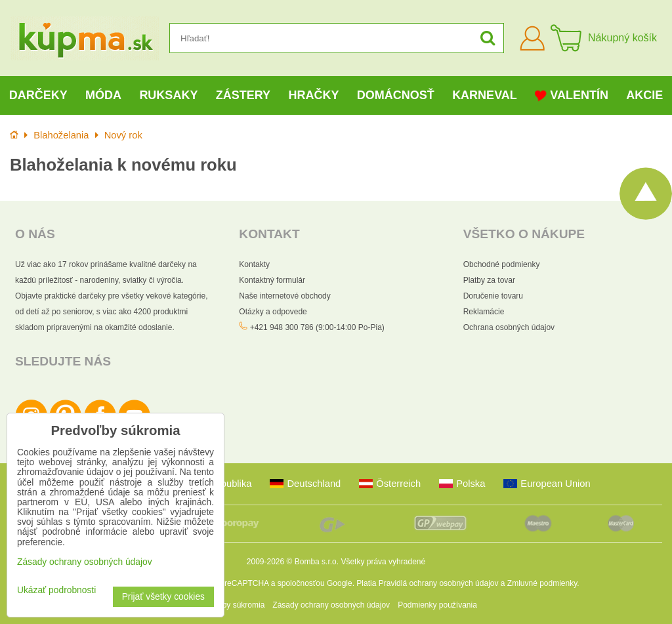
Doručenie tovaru (493, 296)
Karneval (485, 95)
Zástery (243, 95)
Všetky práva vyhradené (383, 562)
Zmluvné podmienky (542, 583)
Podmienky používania (437, 605)
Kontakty (254, 264)
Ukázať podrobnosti (56, 590)
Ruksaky (168, 95)
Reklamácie (484, 312)
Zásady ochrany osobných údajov (331, 605)
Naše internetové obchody (284, 296)
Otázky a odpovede (273, 312)
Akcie (644, 95)
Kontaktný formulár (272, 280)
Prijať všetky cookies (163, 597)
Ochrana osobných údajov (509, 327)
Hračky (313, 95)
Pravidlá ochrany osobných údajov (439, 583)
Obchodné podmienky (502, 264)
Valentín (572, 95)
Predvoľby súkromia (230, 605)
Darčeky (38, 95)
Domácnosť (396, 95)
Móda (103, 95)
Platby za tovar (489, 280)
